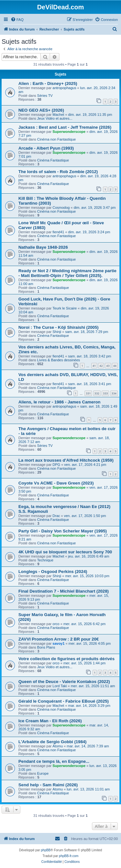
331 (88, 393)
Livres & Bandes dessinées (59, 360)
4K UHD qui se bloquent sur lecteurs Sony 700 (65, 552)
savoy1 (59, 643)
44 (115, 366)
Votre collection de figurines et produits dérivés (66, 659)
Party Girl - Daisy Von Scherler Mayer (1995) (63, 531)
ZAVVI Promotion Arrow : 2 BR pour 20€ (59, 639)
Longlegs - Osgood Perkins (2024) (53, 572)
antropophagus (64, 88)
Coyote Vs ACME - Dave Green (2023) (56, 483)
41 (94, 366)
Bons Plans (46, 647)
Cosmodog (61, 208)
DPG (56, 465)
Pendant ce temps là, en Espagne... (54, 761)
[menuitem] (17, 20)
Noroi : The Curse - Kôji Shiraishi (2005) (58, 327)
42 (101, 366)
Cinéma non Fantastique (56, 139)
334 (114, 393)
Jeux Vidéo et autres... (55, 118)
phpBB (46, 850)
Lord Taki (60, 686)
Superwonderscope (69, 132)
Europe (43, 773)
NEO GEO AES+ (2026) (41, 110)
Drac (56, 516)
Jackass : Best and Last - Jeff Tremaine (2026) (65, 127)
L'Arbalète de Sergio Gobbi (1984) (52, 742)
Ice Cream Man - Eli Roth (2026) (50, 721)
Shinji (57, 332)
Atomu (58, 746)
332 (97, 393)
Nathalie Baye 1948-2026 (43, 247)
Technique (45, 560)
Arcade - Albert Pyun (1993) (46, 148)
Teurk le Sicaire (65, 308)
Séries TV (45, 96)
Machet (58, 115)
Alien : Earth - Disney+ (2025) (48, 83)
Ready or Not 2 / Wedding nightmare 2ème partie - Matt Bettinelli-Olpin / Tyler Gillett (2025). (67, 273)
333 (105, 393)
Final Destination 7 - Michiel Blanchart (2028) (64, 591)
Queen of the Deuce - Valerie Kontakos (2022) (64, 682)
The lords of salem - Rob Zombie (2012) (58, 172)
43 (108, 366)
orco (56, 624)
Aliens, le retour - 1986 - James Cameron (59, 402)
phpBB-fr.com (69, 856)
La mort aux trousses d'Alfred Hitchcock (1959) (66, 460)
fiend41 (58, 232)
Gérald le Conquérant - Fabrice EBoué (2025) (64, 701)
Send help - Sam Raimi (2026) (48, 785)
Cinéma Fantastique (53, 160)
